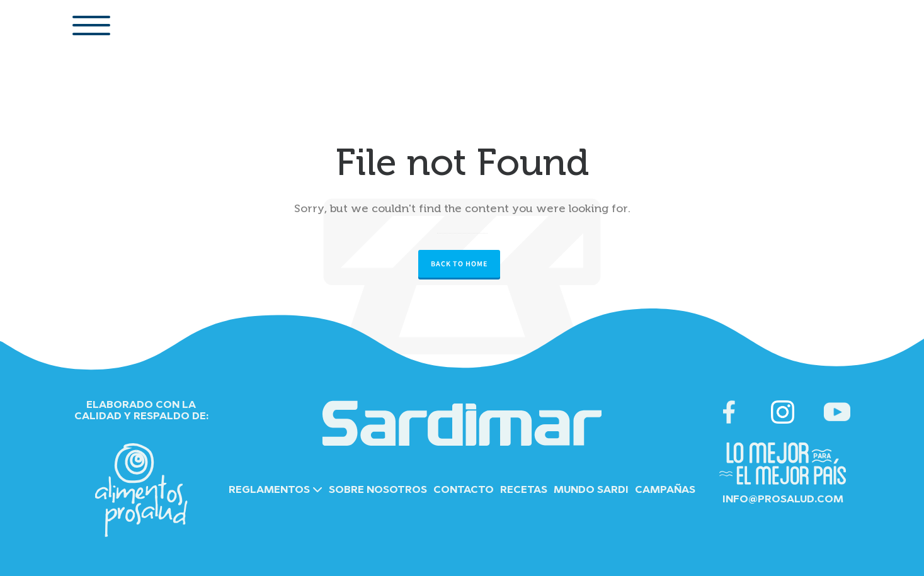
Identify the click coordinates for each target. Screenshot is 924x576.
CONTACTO (464, 490)
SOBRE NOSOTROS (378, 490)
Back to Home (459, 264)
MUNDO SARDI (591, 490)
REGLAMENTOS (276, 490)
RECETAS (524, 490)
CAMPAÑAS (665, 490)
